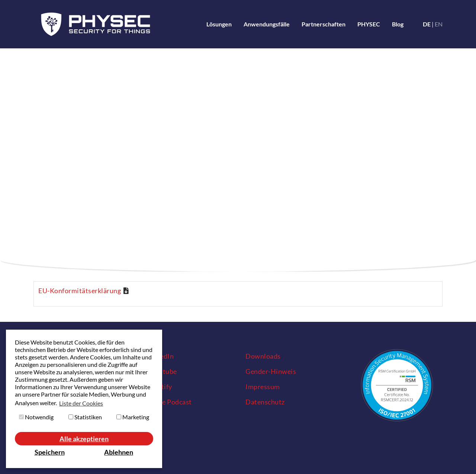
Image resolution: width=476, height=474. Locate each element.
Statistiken (85, 417)
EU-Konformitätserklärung (80, 291)
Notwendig (36, 417)
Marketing (133, 417)
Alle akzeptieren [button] (84, 439)
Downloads (263, 356)
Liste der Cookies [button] (81, 403)
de (427, 24)
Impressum (263, 387)
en (439, 24)
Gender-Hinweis (271, 371)
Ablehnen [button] (119, 452)
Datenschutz (265, 402)
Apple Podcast (166, 402)
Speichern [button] (50, 452)
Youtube (164, 371)
